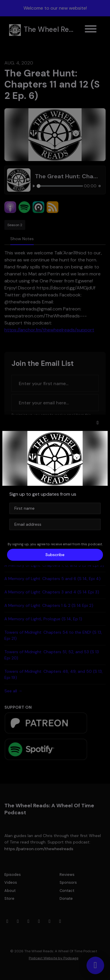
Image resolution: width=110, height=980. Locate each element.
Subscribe (55, 555)
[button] (98, 423)
